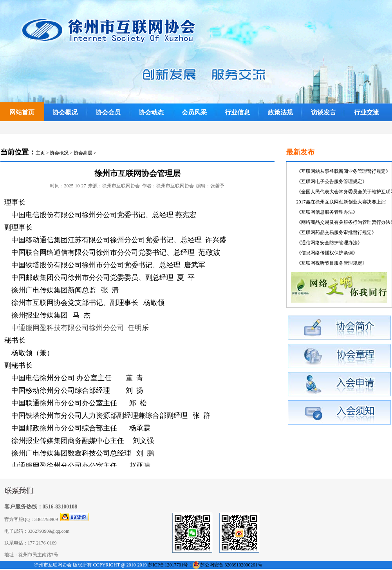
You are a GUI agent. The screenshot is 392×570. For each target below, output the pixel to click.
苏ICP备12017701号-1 (170, 565)
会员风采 (194, 112)
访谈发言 (323, 112)
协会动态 (151, 112)
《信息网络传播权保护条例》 (327, 253)
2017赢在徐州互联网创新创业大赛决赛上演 (341, 202)
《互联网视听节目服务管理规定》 (332, 263)
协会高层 (83, 153)
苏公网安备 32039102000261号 (231, 565)
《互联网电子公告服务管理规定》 (332, 182)
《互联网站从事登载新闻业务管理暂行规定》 (343, 171)
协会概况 (65, 112)
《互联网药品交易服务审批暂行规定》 (336, 232)
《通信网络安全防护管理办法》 (329, 243)
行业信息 (237, 112)
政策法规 (280, 112)
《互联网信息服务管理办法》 (327, 212)
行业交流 (367, 112)
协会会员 (108, 112)
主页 (40, 153)
